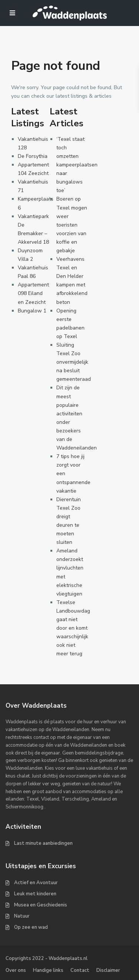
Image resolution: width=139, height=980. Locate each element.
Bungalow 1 (32, 311)
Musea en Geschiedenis (41, 905)
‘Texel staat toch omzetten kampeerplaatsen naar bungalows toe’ (77, 165)
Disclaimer (108, 970)
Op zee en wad (31, 927)
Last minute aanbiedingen (43, 843)
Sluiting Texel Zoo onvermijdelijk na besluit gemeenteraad (74, 362)
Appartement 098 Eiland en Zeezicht (33, 293)
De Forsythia (33, 156)
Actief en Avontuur (36, 883)
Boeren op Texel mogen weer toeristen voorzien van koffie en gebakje (72, 225)
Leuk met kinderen (35, 894)
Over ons (16, 970)
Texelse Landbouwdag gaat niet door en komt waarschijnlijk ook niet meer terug (73, 628)
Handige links (48, 970)
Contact (80, 970)
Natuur (22, 916)
